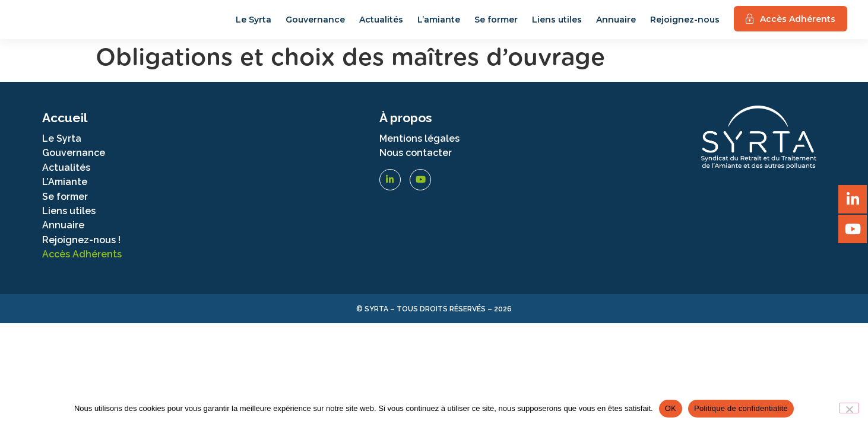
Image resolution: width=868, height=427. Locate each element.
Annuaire (616, 26)
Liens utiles (557, 26)
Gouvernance (315, 26)
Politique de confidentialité (741, 408)
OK (671, 408)
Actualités (381, 26)
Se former (496, 26)
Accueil (65, 130)
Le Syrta (254, 26)
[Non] (849, 408)
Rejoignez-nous (685, 26)
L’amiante (439, 26)
